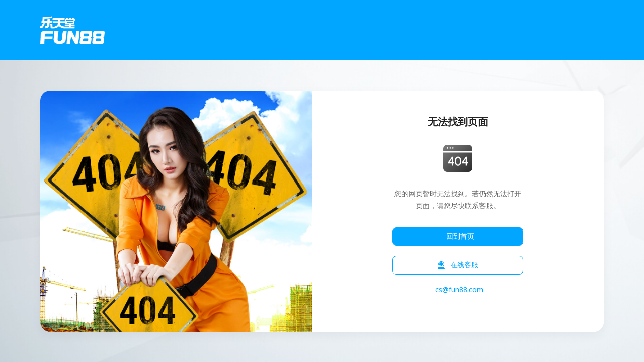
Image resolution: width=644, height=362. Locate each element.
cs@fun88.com (459, 290)
